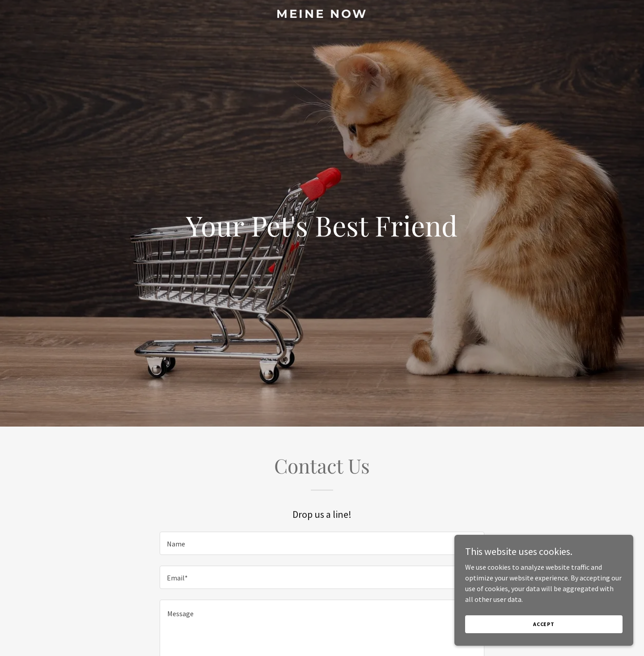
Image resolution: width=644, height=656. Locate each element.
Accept (544, 636)
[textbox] (322, 543)
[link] (322, 15)
